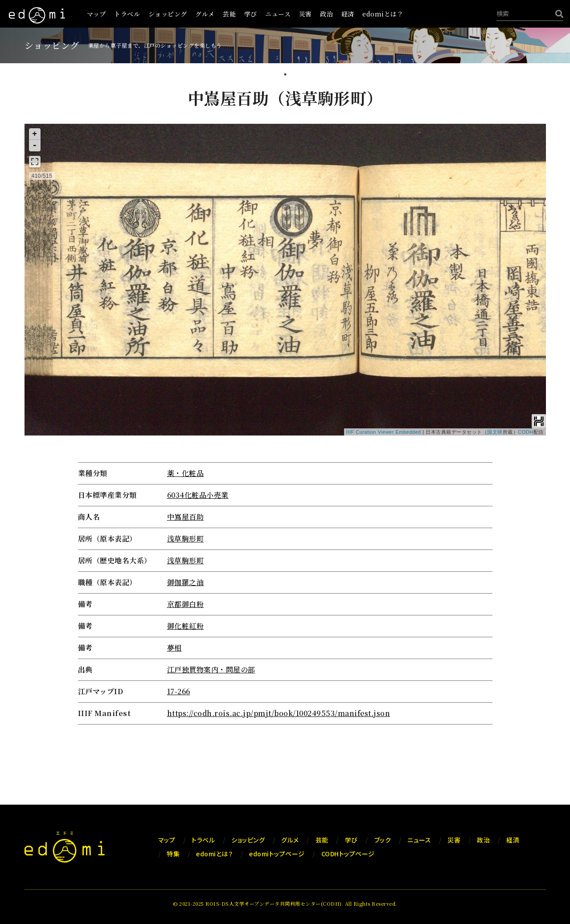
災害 (306, 14)
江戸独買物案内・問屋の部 (211, 670)
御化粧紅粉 (186, 626)
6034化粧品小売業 (198, 495)
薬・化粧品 (186, 473)
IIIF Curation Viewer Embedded (384, 432)
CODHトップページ (348, 854)
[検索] (557, 14)
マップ (96, 14)
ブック (383, 840)
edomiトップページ (277, 854)
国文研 (495, 432)
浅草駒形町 (186, 539)
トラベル (127, 14)
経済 (348, 14)
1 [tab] (285, 75)
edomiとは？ (383, 14)
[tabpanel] (285, 407)
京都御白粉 (186, 604)
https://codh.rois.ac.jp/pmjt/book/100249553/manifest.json (279, 713)
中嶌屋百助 (186, 517)
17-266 (179, 691)
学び (251, 14)
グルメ (205, 14)
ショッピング (168, 14)
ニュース (278, 14)
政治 (326, 14)
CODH (525, 432)
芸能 (229, 14)
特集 (173, 854)
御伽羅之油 (186, 582)
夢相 (174, 648)
